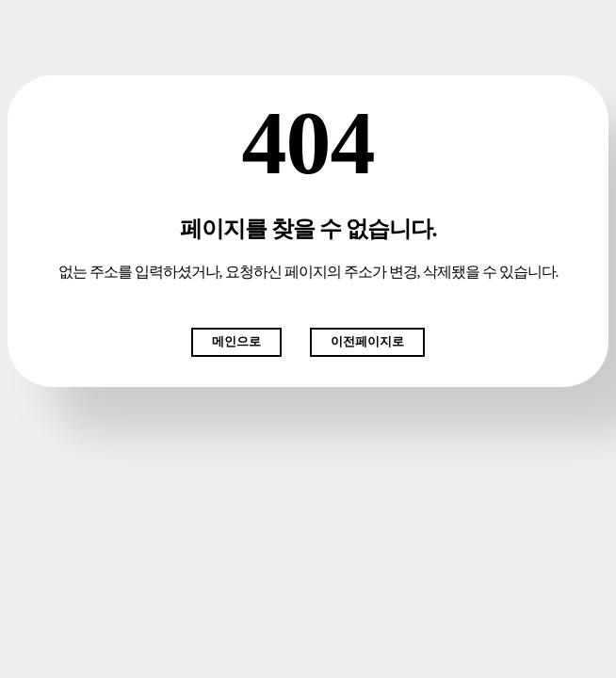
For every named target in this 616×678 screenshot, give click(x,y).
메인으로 (236, 341)
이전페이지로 (367, 341)
